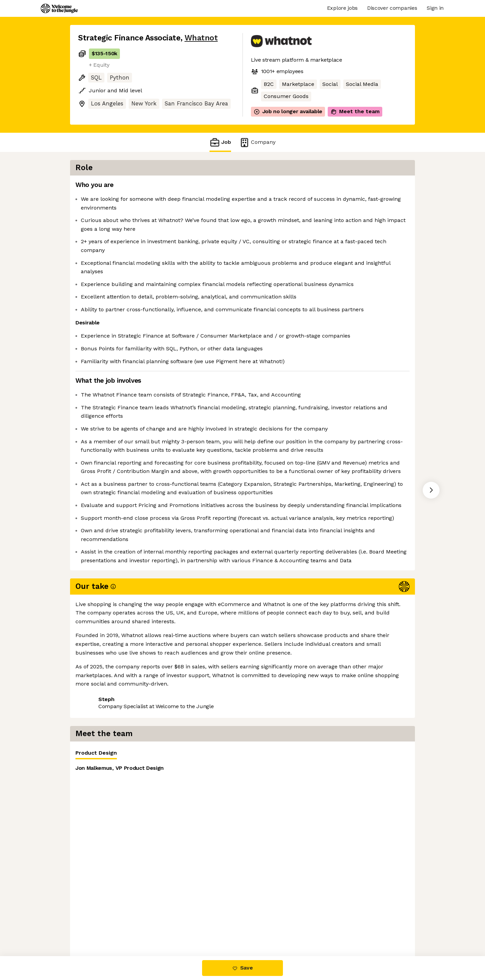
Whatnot (201, 38)
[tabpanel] (337, 249)
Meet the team (355, 112)
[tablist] (337, 187)
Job (220, 142)
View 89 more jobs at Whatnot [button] (165, 820)
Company (257, 142)
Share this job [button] (97, 820)
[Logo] (59, 8)
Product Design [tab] (277, 188)
